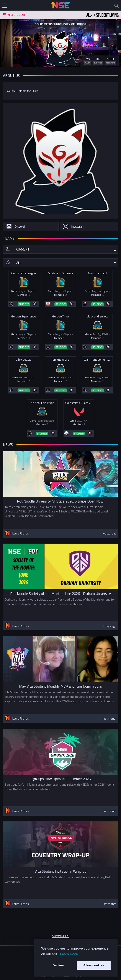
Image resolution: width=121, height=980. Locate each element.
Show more (61, 936)
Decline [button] (58, 965)
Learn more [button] (69, 954)
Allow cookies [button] (94, 965)
